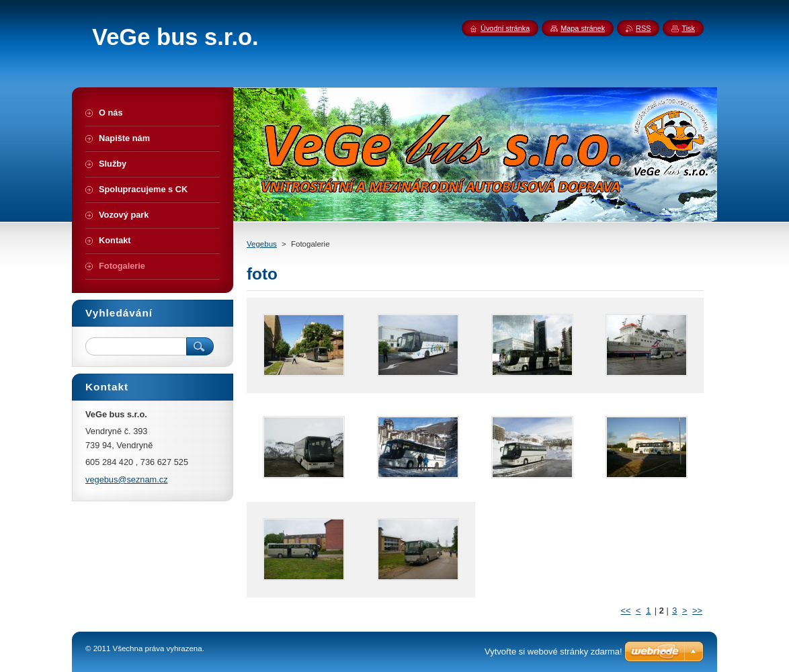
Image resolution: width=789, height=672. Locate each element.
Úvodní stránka (505, 28)
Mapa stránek (583, 28)
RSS (643, 28)
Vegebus (262, 244)
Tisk (688, 28)
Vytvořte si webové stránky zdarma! (553, 652)
